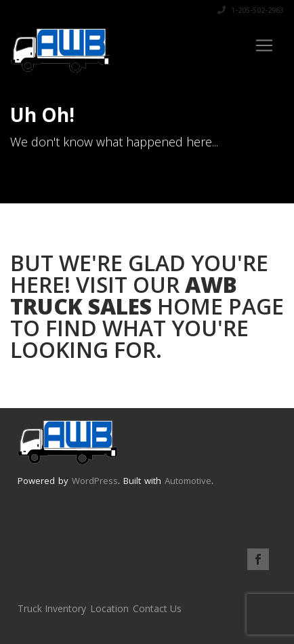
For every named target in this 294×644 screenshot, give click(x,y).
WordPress (95, 481)
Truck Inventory (52, 608)
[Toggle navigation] (264, 45)
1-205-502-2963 (251, 10)
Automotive (188, 481)
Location (109, 608)
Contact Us (157, 608)
